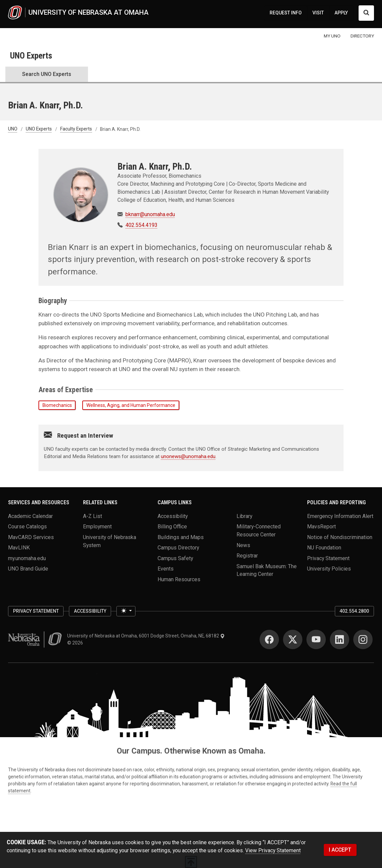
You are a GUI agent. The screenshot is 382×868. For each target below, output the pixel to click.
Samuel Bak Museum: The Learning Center (267, 570)
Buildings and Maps (181, 537)
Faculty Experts (76, 129)
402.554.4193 (141, 225)
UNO (13, 129)
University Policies (329, 569)
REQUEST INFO (286, 13)
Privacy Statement (328, 558)
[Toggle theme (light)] (126, 611)
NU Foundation (324, 548)
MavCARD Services (31, 537)
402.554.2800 (354, 611)
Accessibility (173, 516)
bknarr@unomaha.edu (150, 214)
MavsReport (321, 527)
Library (244, 516)
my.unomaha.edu (27, 558)
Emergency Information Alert (340, 516)
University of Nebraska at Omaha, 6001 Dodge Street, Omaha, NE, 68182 (146, 636)
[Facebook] (269, 639)
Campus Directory (178, 548)
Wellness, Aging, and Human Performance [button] (131, 405)
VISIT (318, 13)
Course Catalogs (27, 527)
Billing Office (172, 527)
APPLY (341, 13)
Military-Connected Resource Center (259, 531)
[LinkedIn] (340, 639)
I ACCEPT (340, 850)
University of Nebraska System (110, 541)
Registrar (247, 556)
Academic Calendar (30, 516)
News (243, 545)
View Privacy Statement (273, 850)
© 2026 (76, 643)
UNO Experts (31, 56)
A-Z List (92, 516)
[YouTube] (316, 639)
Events (166, 569)
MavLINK (19, 548)
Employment (97, 527)
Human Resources (179, 579)
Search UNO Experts (47, 74)
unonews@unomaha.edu (188, 456)
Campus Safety (175, 558)
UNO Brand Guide (28, 569)
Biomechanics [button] (57, 405)
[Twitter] (293, 639)
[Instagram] (363, 639)
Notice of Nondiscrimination (340, 537)
